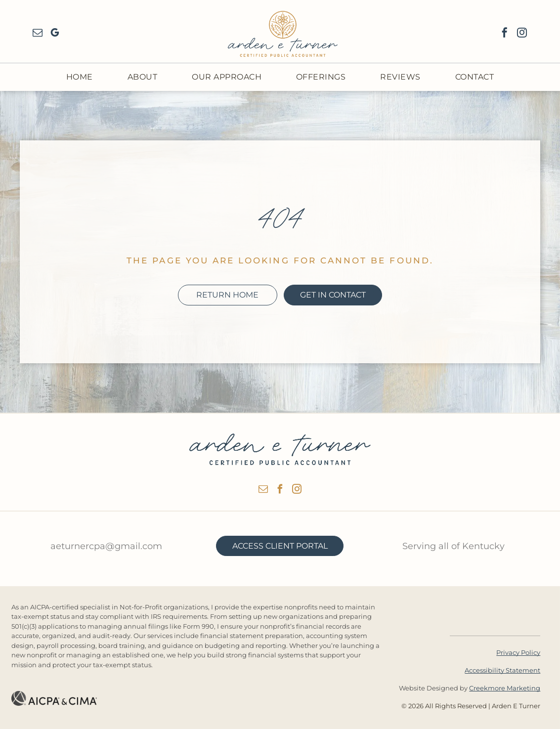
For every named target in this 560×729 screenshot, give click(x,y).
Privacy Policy (518, 652)
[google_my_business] (55, 34)
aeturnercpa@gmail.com (106, 546)
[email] (38, 34)
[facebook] (505, 34)
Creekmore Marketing (505, 688)
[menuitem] (80, 77)
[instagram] (522, 34)
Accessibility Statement (502, 670)
